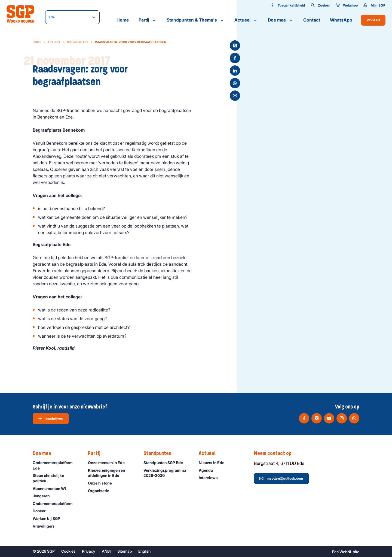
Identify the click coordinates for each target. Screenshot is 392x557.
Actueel (246, 20)
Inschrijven (50, 419)
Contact (312, 20)
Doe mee (281, 20)
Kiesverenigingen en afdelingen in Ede (111, 473)
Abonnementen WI (52, 488)
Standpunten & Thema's (196, 20)
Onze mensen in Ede (109, 463)
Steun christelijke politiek (56, 478)
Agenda (208, 470)
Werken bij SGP (49, 518)
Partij (148, 20)
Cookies (68, 551)
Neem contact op (275, 453)
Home (123, 20)
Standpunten (160, 453)
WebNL (346, 552)
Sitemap (125, 551)
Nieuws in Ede (78, 42)
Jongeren (44, 496)
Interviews (211, 478)
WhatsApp (341, 20)
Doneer (42, 511)
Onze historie (102, 483)
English (144, 551)
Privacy (89, 551)
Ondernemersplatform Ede (56, 465)
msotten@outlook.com (281, 479)
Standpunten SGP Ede (166, 463)
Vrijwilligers (46, 526)
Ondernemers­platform (55, 503)
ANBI (106, 551)
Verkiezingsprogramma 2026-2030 (167, 473)
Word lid (373, 20)
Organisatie (101, 491)
